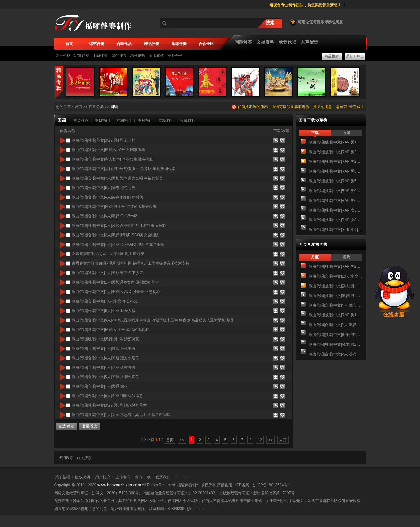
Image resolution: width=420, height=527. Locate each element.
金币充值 (156, 56)
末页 (283, 440)
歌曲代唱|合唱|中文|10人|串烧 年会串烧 (336, 276)
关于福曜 (63, 477)
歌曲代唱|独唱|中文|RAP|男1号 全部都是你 (336, 142)
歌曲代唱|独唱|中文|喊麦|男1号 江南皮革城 (336, 344)
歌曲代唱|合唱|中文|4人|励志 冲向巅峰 (336, 305)
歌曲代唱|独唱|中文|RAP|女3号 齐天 (336, 220)
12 (260, 440)
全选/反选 (66, 426)
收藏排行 (188, 120)
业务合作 (175, 56)
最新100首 (355, 56)
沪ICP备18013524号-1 (272, 485)
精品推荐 (332, 56)
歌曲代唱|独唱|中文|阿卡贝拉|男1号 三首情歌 (336, 230)
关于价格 (63, 56)
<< (182, 440)
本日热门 (102, 120)
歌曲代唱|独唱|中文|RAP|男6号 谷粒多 (336, 191)
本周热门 (124, 120)
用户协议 (103, 477)
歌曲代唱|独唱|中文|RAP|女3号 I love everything (336, 210)
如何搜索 (119, 56)
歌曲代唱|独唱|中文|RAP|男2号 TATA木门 (336, 161)
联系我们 (163, 477)
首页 (78, 107)
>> (270, 440)
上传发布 (123, 477)
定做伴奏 (82, 56)
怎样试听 (138, 56)
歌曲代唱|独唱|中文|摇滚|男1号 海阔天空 (336, 335)
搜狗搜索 (66, 458)
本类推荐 (81, 120)
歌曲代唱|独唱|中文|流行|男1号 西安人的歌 (336, 296)
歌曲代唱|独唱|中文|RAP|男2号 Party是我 (336, 152)
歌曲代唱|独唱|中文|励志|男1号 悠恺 (336, 286)
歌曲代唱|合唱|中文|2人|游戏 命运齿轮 (336, 354)
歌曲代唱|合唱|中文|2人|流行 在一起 (336, 325)
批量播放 (89, 426)
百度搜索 (84, 458)
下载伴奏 (100, 56)
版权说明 (83, 477)
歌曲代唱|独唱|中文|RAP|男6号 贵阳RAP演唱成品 (336, 201)
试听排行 (167, 120)
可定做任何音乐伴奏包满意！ (318, 22)
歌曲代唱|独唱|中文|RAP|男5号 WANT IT (336, 171)
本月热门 (145, 120)
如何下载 (143, 477)
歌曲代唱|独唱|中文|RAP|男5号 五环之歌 (336, 181)
